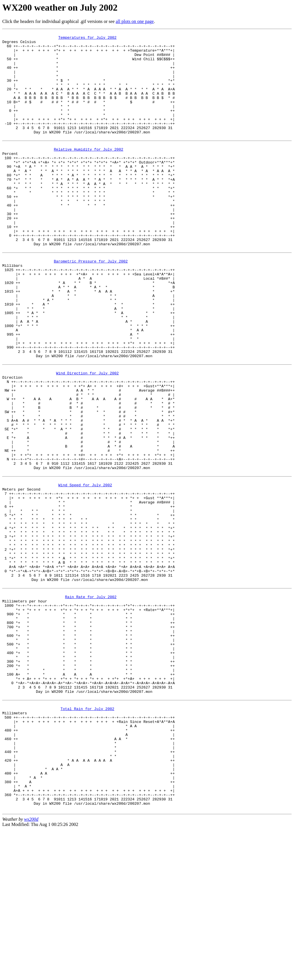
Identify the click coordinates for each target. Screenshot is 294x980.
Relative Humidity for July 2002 (88, 172)
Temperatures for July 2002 (87, 39)
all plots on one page (135, 21)
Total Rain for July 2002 (87, 839)
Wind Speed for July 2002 (85, 573)
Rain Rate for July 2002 (91, 706)
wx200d (31, 970)
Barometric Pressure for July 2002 (91, 306)
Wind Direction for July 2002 (87, 439)
